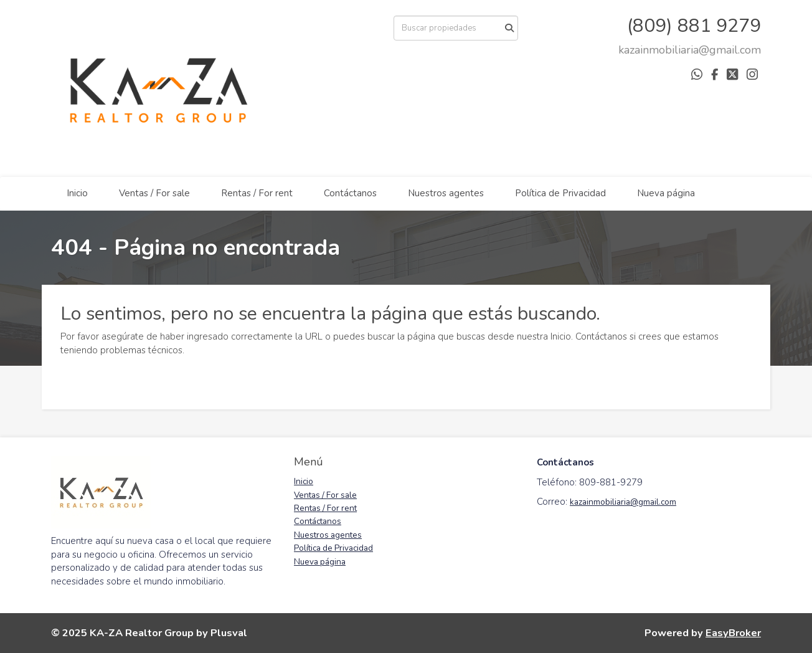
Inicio (77, 193)
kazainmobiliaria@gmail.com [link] (623, 502)
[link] (690, 50)
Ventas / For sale (154, 193)
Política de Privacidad (560, 193)
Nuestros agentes (446, 193)
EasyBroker (733, 633)
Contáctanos (350, 193)
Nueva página (666, 193)
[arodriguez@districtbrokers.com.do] (690, 50)
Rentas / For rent (257, 193)
